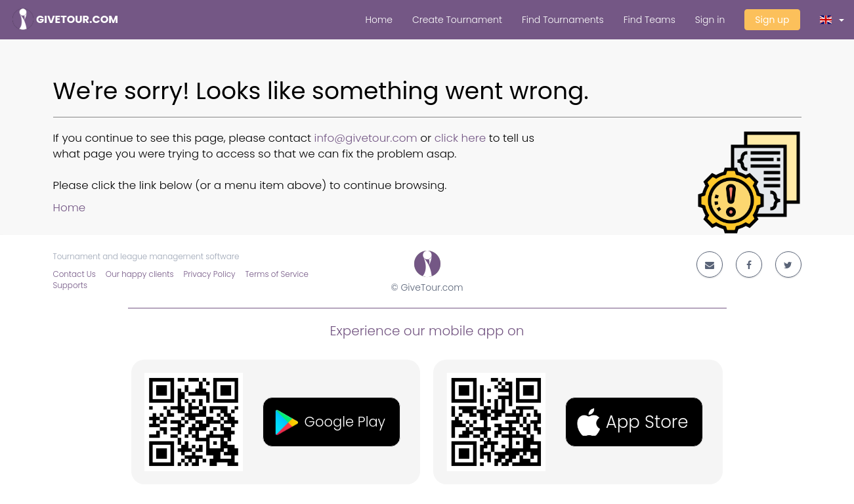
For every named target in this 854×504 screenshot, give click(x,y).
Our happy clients (140, 274)
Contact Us (75, 274)
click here (460, 138)
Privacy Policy (210, 274)
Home (379, 20)
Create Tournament (457, 20)
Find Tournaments (563, 20)
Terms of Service (277, 274)
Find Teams (650, 20)
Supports (71, 285)
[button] (832, 20)
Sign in (710, 20)
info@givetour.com (366, 138)
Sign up (772, 20)
